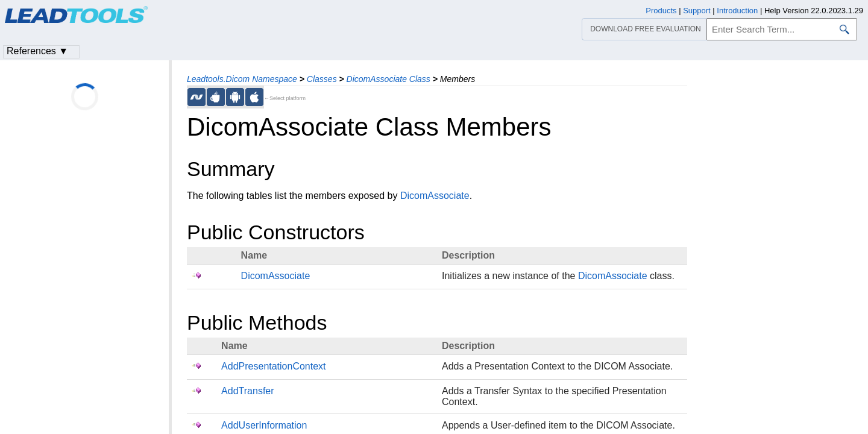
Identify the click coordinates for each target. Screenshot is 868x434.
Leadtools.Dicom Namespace (242, 79)
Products (661, 11)
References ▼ (37, 51)
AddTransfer (247, 391)
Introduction (737, 11)
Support (697, 11)
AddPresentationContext (273, 366)
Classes (322, 79)
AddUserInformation (264, 425)
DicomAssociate (435, 196)
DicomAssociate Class (388, 79)
